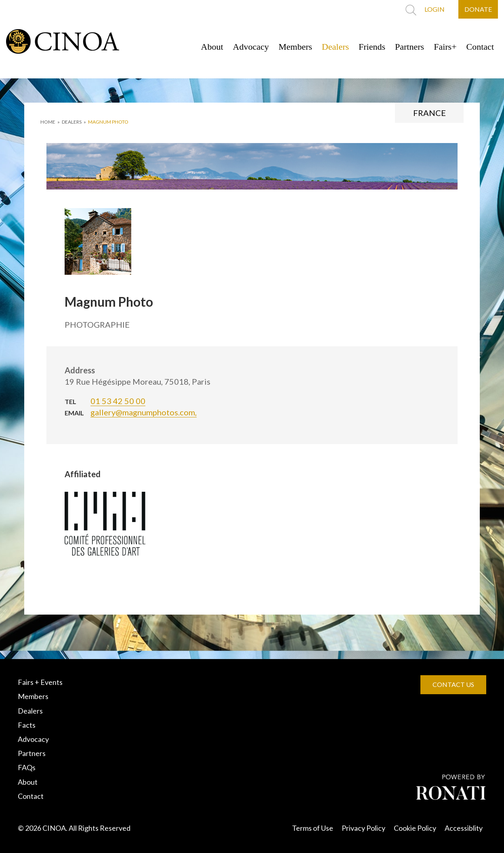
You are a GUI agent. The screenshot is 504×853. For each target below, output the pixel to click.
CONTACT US (453, 684)
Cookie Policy (415, 828)
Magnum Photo (108, 122)
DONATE (478, 9)
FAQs (27, 767)
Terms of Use (313, 828)
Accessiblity (464, 828)
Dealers (335, 47)
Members (295, 47)
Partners (409, 47)
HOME (48, 122)
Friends (372, 47)
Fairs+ (445, 47)
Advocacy (251, 47)
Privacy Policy (363, 828)
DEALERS (72, 122)
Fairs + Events (40, 682)
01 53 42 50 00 (118, 401)
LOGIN (435, 9)
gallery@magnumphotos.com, (144, 412)
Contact (480, 47)
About (212, 47)
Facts (27, 725)
